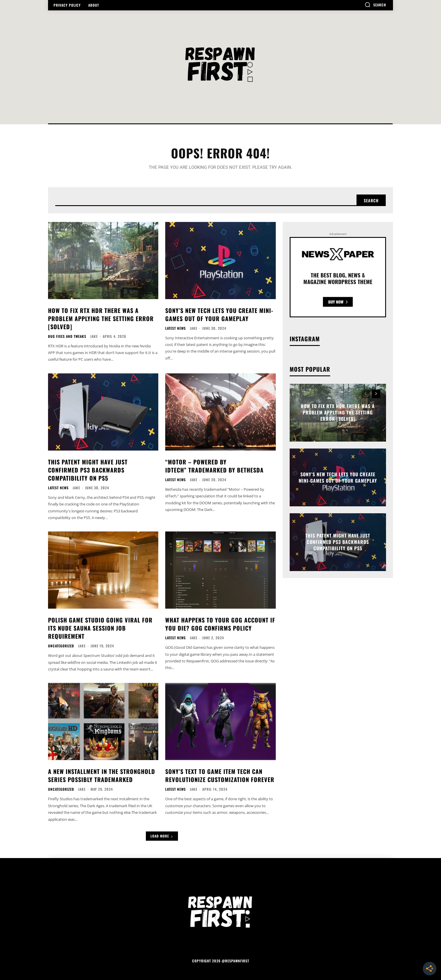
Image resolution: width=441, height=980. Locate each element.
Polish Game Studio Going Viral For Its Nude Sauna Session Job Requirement (100, 628)
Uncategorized (61, 646)
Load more (162, 836)
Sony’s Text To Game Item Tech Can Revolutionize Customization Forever (220, 775)
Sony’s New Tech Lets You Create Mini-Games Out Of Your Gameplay (219, 314)
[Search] (371, 200)
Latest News (176, 328)
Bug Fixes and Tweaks (67, 336)
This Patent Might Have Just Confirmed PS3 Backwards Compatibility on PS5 (88, 470)
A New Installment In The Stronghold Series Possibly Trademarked (102, 775)
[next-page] (376, 394)
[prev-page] (366, 394)
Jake (94, 336)
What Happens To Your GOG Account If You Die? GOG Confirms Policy (220, 624)
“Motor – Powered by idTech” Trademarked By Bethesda (214, 466)
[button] (375, 5)
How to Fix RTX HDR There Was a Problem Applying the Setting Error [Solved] (101, 318)
